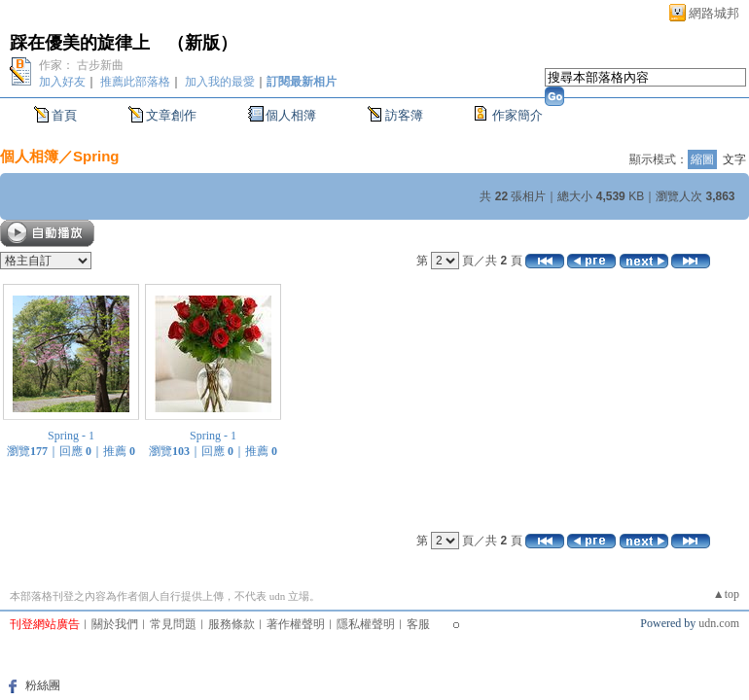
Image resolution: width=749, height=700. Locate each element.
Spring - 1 (71, 436)
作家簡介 (517, 115)
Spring (96, 156)
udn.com (719, 623)
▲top (726, 594)
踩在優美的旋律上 (80, 43)
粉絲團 (43, 685)
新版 (202, 43)
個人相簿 (291, 115)
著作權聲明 (296, 624)
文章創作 (171, 115)
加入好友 (62, 82)
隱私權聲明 (366, 624)
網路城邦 (714, 13)
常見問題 (173, 624)
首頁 (64, 115)
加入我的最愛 (220, 82)
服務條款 (232, 624)
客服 (418, 624)
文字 (734, 159)
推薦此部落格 (135, 82)
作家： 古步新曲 (81, 65)
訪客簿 (404, 115)
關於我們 (115, 624)
